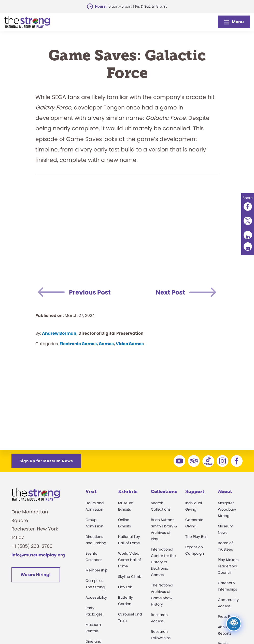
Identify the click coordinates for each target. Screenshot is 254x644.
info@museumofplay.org (38, 555)
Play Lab (125, 587)
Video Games (130, 344)
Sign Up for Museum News (46, 461)
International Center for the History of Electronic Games (163, 562)
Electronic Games (78, 344)
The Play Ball (196, 537)
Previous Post (90, 292)
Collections (164, 492)
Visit (91, 492)
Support (195, 492)
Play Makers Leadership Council (228, 566)
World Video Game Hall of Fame (130, 560)
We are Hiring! (36, 575)
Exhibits (128, 492)
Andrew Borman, (60, 333)
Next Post (170, 292)
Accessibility (96, 597)
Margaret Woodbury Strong (227, 509)
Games (106, 344)
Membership (96, 570)
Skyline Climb (130, 577)
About (225, 492)
